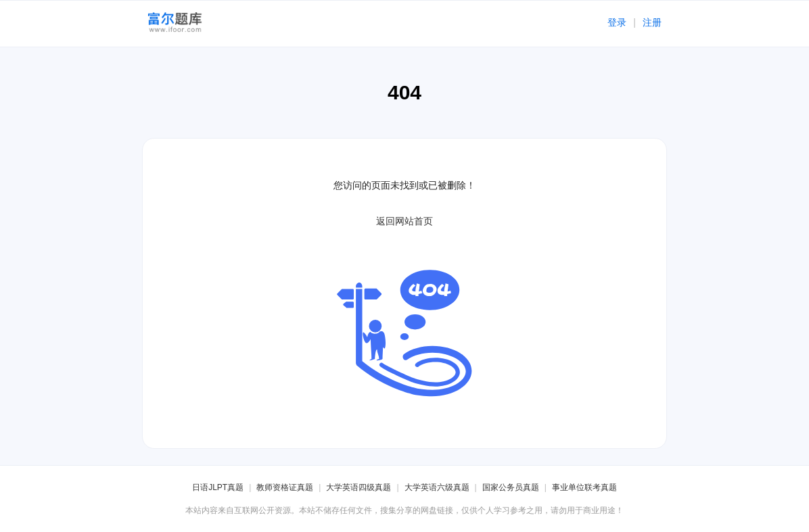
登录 (617, 22)
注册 (652, 22)
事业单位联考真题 (584, 487)
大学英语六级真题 (437, 487)
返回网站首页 (405, 221)
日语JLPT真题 (218, 487)
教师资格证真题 (285, 487)
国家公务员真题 (511, 487)
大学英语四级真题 (359, 487)
